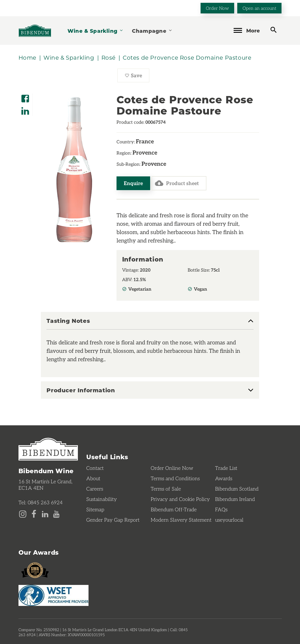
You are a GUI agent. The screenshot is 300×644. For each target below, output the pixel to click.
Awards (224, 478)
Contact (95, 468)
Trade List (226, 468)
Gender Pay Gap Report (113, 520)
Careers (95, 489)
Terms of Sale (166, 489)
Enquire (133, 183)
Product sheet (177, 183)
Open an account (259, 8)
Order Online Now (172, 468)
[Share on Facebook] (25, 97)
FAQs (221, 509)
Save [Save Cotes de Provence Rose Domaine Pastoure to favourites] (137, 77)
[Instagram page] (23, 514)
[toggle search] (274, 30)
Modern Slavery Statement (181, 520)
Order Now (217, 8)
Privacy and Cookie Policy (180, 499)
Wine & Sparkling (96, 31)
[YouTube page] (56, 514)
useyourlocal (229, 520)
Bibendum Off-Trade (174, 509)
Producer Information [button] (81, 390)
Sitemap (95, 509)
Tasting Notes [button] (68, 321)
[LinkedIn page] (45, 514)
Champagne (152, 31)
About (93, 478)
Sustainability (102, 499)
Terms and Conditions (175, 478)
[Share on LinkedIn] (25, 109)
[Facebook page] (34, 514)
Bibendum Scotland (237, 489)
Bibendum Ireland (235, 499)
